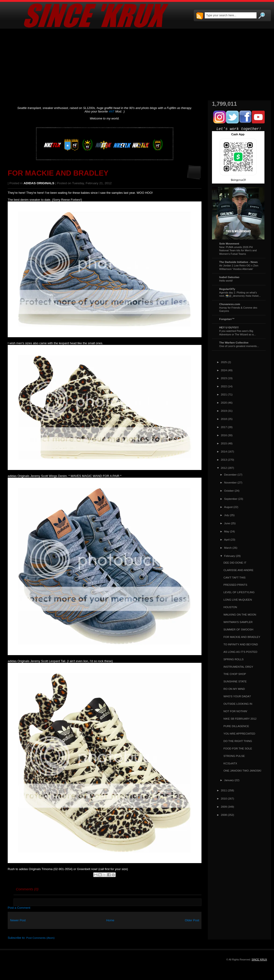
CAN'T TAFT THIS (234, 577)
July (227, 515)
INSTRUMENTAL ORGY (238, 667)
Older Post (192, 920)
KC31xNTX (230, 763)
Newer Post (18, 920)
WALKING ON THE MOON (240, 614)
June (227, 523)
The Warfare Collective (234, 342)
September (231, 499)
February (230, 556)
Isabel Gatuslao (229, 277)
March (228, 548)
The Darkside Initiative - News (238, 262)
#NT (112, 111)
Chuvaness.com (230, 304)
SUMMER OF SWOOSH (238, 629)
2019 (224, 411)
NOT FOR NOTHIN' (235, 711)
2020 (224, 403)
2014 (224, 451)
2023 (224, 378)
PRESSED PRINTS (235, 585)
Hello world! (226, 281)
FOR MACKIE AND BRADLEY (58, 173)
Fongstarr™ (227, 319)
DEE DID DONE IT (235, 563)
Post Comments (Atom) (40, 938)
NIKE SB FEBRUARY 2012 (240, 719)
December (230, 475)
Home (110, 920)
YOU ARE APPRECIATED (239, 733)
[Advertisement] (137, 65)
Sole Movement (229, 243)
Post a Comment (19, 908)
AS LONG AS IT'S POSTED (240, 652)
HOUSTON (230, 607)
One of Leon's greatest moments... (239, 346)
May (227, 531)
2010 (224, 798)
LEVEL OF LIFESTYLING (239, 592)
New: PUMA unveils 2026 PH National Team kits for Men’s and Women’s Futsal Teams (238, 250)
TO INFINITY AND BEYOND (241, 644)
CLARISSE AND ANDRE (238, 570)
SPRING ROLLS (233, 659)
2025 (224, 362)
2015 (224, 443)
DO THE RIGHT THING (238, 741)
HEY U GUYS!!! (229, 327)
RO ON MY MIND (234, 689)
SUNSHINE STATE (235, 681)
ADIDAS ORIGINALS (39, 183)
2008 (224, 815)
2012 (224, 468)
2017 (224, 427)
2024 (224, 370)
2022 (224, 386)
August (228, 507)
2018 (224, 419)
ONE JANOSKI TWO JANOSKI (242, 771)
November (230, 482)
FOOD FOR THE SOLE (238, 748)
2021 (224, 394)
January (229, 780)
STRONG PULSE (234, 756)
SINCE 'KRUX (259, 960)
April (227, 539)
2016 (224, 435)
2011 (224, 790)
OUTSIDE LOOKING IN (238, 704)
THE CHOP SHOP (235, 674)
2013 (224, 460)
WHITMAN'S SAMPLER (238, 622)
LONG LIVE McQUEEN (238, 600)
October (229, 491)
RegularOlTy (227, 289)
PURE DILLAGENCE (236, 726)
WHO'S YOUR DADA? (237, 696)
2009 (224, 807)
